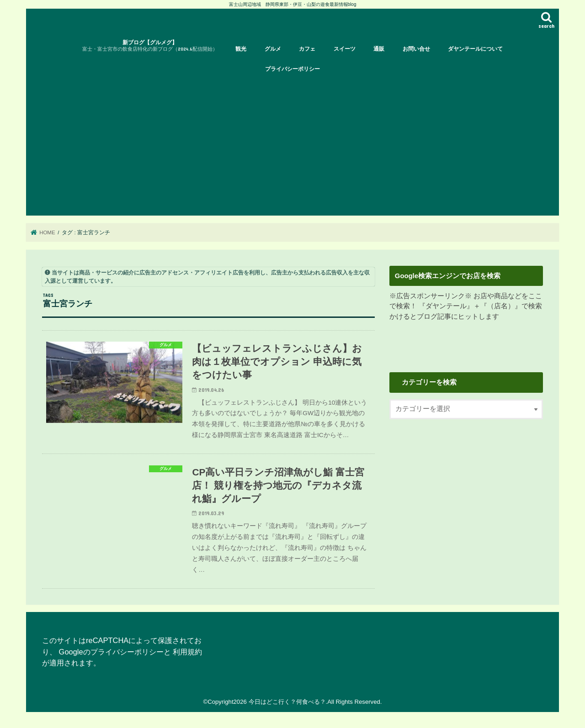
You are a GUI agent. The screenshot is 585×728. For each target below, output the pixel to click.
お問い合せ (416, 49)
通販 (379, 49)
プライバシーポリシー (292, 69)
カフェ (307, 49)
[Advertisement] (292, 147)
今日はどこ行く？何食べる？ (287, 702)
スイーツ (345, 49)
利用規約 (187, 652)
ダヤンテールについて (475, 49)
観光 (241, 49)
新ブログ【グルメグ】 (150, 46)
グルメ (273, 49)
